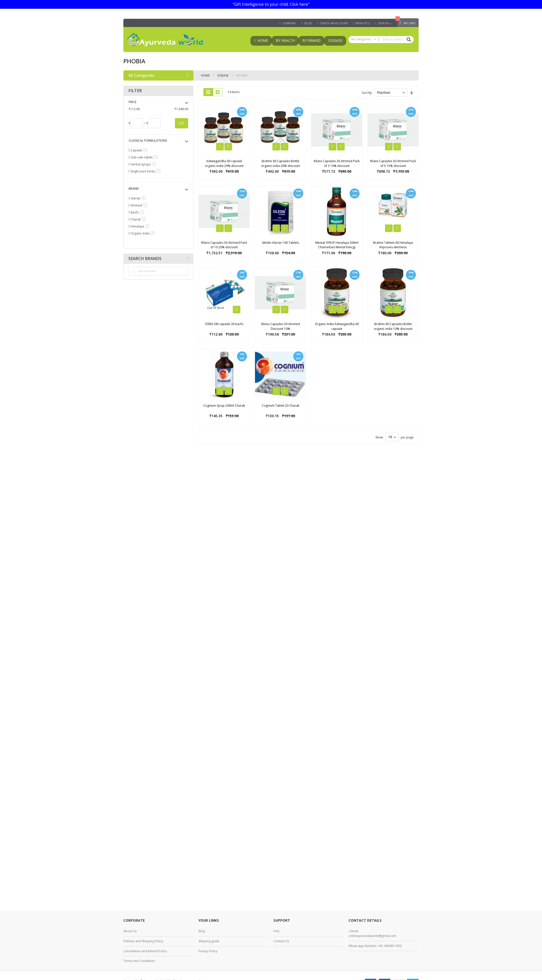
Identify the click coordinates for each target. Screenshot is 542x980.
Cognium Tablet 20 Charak (281, 406)
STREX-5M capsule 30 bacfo (224, 324)
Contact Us (281, 941)
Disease (223, 75)
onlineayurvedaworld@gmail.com (372, 936)
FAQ (277, 931)
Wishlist (363, 23)
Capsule (140, 150)
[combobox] (381, 40)
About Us (130, 931)
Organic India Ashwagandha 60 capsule (337, 326)
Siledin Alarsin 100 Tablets (281, 243)
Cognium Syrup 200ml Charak (224, 406)
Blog (202, 931)
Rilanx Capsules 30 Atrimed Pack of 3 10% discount (337, 163)
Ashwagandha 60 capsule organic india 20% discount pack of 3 (224, 166)
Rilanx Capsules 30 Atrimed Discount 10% (281, 326)
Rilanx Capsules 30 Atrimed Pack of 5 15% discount (393, 163)
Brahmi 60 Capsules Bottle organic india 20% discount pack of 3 (281, 166)
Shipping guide (209, 941)
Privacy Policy (208, 951)
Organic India (144, 233)
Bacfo (138, 212)
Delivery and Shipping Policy (143, 941)
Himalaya (141, 226)
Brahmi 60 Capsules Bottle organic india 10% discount (393, 326)
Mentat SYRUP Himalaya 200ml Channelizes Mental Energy (337, 245)
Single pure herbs (146, 171)
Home (206, 75)
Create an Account (334, 23)
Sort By (367, 93)
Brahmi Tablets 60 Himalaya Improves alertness (393, 245)
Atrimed (140, 205)
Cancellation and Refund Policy (145, 951)
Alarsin (139, 198)
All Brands (188, 259)
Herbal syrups (144, 164)
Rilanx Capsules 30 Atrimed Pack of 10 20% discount (224, 245)
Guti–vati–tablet (145, 157)
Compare (289, 23)
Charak (139, 219)
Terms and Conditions (139, 961)
